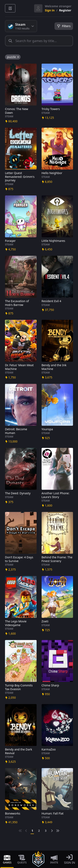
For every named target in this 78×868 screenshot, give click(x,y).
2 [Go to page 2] (39, 831)
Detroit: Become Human (16, 431)
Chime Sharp (50, 685)
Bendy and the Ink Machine (54, 367)
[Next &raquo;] (52, 831)
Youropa (47, 429)
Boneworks (13, 813)
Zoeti (45, 621)
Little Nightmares (53, 241)
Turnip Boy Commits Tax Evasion (19, 687)
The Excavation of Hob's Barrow (17, 303)
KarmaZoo (49, 749)
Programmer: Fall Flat (53, 813)
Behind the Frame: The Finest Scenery (57, 559)
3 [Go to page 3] (46, 831)
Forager (10, 241)
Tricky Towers (51, 109)
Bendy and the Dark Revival (19, 751)
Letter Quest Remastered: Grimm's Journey (20, 177)
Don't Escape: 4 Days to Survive (19, 559)
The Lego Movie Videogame (16, 623)
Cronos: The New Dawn (17, 111)
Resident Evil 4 (51, 301)
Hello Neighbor (52, 173)
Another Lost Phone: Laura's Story (56, 495)
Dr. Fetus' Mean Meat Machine (19, 367)
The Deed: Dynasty (18, 493)
